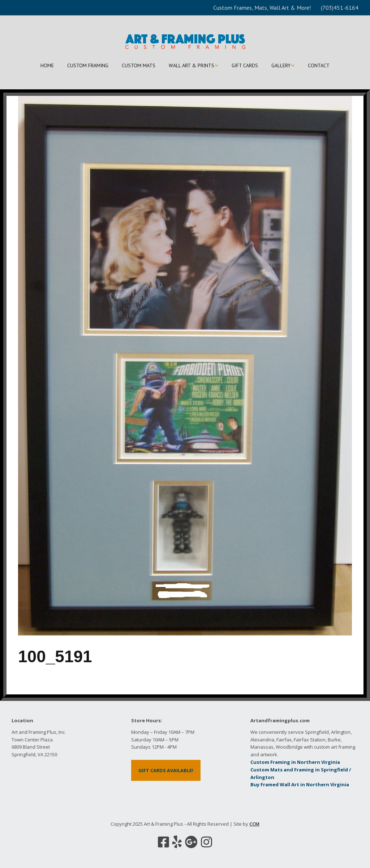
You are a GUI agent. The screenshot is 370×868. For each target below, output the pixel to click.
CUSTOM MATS (139, 65)
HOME (47, 65)
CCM (254, 824)
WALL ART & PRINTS (192, 65)
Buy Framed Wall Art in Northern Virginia (300, 784)
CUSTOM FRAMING (88, 65)
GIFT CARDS (245, 65)
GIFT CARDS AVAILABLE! (166, 770)
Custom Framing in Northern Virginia (295, 762)
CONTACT (319, 65)
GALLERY (281, 65)
